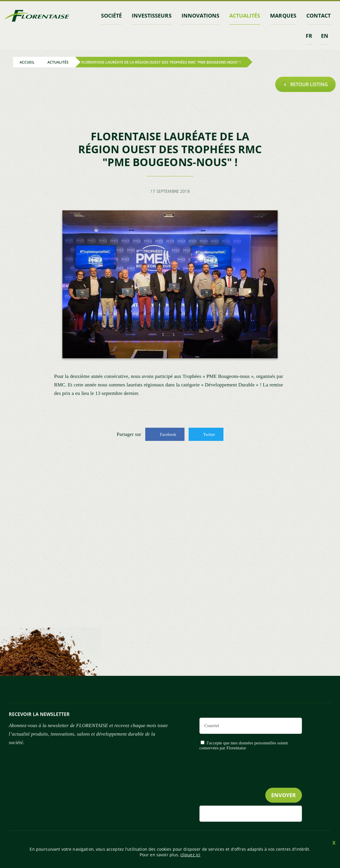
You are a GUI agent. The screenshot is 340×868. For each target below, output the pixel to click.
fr (309, 35)
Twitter (209, 434)
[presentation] (257, 781)
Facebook (168, 434)
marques (284, 16)
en (325, 35)
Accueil (27, 62)
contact (319, 16)
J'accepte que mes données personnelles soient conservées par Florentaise (244, 745)
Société (115, 16)
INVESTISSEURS (154, 16)
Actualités (246, 16)
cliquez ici (190, 855)
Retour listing (309, 84)
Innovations (203, 16)
